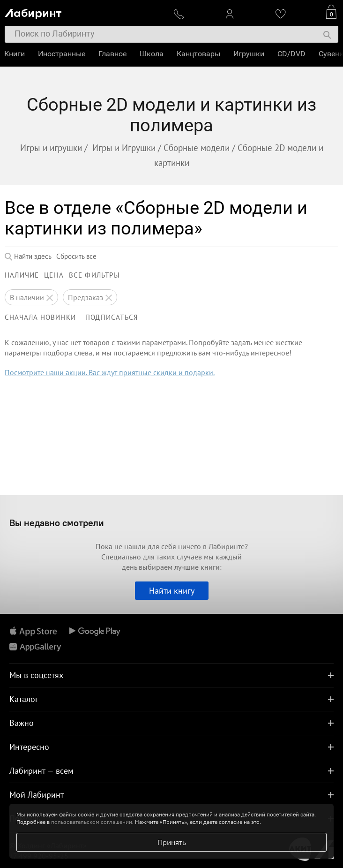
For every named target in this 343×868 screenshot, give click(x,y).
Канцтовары (199, 54)
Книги (15, 54)
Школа (152, 54)
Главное (113, 54)
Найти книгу (172, 591)
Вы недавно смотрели (57, 523)
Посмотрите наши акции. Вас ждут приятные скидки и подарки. (110, 372)
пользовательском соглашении (92, 822)
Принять (172, 842)
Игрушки (249, 54)
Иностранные (62, 54)
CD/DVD (292, 54)
